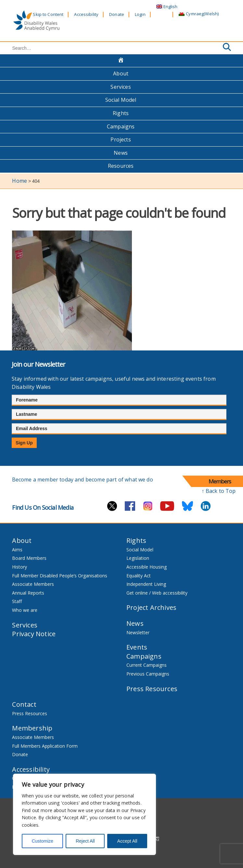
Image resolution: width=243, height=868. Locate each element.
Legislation (138, 558)
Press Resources (152, 689)
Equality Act (139, 576)
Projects (121, 139)
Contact (24, 704)
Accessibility (86, 14)
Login (140, 14)
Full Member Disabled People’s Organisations (60, 576)
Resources (121, 166)
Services (121, 87)
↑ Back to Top (219, 491)
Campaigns (121, 126)
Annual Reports (28, 593)
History (19, 567)
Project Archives (151, 607)
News (121, 153)
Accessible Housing (147, 567)
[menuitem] (167, 7)
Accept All (127, 841)
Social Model (121, 100)
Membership (32, 728)
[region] (84, 814)
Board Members (29, 558)
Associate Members (33, 584)
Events (137, 647)
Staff (17, 601)
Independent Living (146, 584)
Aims (17, 550)
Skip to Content (48, 14)
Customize (43, 841)
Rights (121, 113)
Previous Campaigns (148, 674)
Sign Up (24, 443)
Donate (117, 14)
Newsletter (138, 632)
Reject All (85, 841)
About (121, 73)
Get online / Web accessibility (157, 593)
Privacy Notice (34, 634)
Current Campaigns (147, 665)
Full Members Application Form (45, 746)
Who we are (25, 610)
